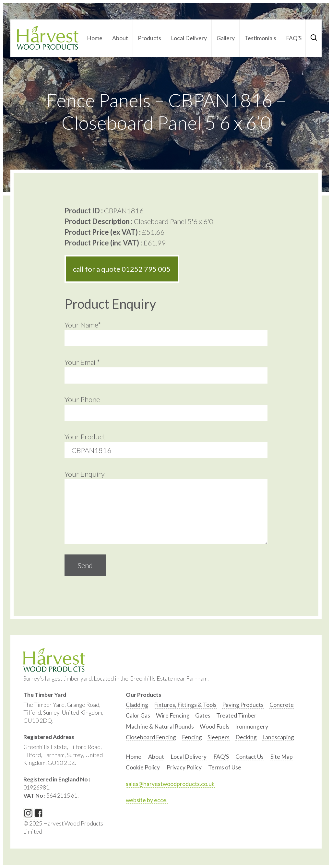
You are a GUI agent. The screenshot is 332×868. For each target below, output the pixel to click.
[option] (137, 706)
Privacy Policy (184, 767)
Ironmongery (252, 726)
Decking (246, 737)
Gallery (226, 38)
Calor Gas (138, 715)
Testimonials (260, 38)
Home (95, 38)
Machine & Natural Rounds (160, 726)
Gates (203, 715)
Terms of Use (225, 767)
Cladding (137, 705)
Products (149, 38)
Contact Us (249, 757)
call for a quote (122, 269)
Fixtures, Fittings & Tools (185, 705)
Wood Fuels (215, 726)
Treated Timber (236, 715)
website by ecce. (147, 800)
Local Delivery (189, 38)
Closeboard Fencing (151, 737)
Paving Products (243, 705)
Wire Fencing (173, 715)
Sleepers (219, 737)
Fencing (192, 737)
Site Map (282, 757)
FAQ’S (294, 38)
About (120, 38)
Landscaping (278, 737)
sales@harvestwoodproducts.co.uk (170, 784)
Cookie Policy (143, 767)
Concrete (282, 705)
